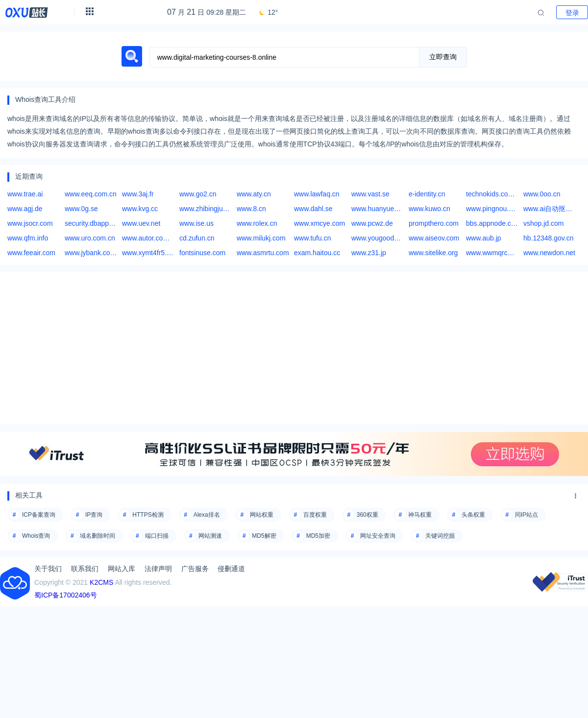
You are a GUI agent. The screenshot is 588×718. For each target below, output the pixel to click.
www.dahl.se (313, 209)
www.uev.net (141, 223)
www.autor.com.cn (148, 238)
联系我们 (85, 569)
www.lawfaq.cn (317, 194)
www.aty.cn (254, 194)
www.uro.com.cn (90, 238)
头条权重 (473, 515)
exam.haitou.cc (317, 253)
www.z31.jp (369, 253)
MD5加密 (318, 536)
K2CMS (101, 582)
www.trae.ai (25, 194)
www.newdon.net (549, 253)
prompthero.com (434, 223)
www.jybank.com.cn (91, 253)
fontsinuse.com (202, 253)
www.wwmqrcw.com (492, 253)
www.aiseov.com (434, 238)
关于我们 (48, 569)
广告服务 (195, 569)
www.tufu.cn (312, 238)
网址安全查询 (378, 536)
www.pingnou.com (492, 209)
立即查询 (443, 57)
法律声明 (158, 569)
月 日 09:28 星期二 (207, 12)
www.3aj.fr (138, 194)
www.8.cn (251, 209)
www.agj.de (25, 209)
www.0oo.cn (542, 194)
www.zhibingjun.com (206, 209)
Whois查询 (36, 536)
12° (268, 12)
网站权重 (262, 515)
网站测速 (210, 536)
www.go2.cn (198, 194)
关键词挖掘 (440, 536)
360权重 (367, 515)
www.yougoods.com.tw (378, 238)
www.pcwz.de (372, 223)
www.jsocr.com (30, 223)
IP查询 (94, 515)
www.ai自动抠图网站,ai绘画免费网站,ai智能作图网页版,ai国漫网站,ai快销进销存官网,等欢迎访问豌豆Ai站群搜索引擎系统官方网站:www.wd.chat (550, 209)
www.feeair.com (31, 253)
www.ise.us (196, 223)
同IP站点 (527, 515)
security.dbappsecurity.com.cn (91, 223)
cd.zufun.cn (197, 238)
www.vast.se (370, 194)
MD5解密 (264, 536)
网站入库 (122, 569)
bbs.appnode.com (492, 223)
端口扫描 (157, 536)
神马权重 (420, 515)
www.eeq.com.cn (91, 194)
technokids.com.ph (492, 194)
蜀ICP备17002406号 (66, 595)
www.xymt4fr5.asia (148, 253)
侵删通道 (231, 569)
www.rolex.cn (257, 223)
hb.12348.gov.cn (549, 238)
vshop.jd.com (543, 223)
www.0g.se (81, 209)
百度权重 (315, 515)
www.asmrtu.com (263, 253)
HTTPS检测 (148, 515)
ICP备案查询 (39, 515)
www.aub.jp (484, 238)
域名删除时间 (98, 536)
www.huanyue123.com (378, 209)
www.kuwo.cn (429, 209)
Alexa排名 (207, 515)
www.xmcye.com (319, 223)
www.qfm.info (28, 238)
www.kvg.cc (140, 209)
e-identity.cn (427, 194)
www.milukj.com (261, 238)
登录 (572, 13)
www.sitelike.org (433, 253)
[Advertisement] (294, 348)
